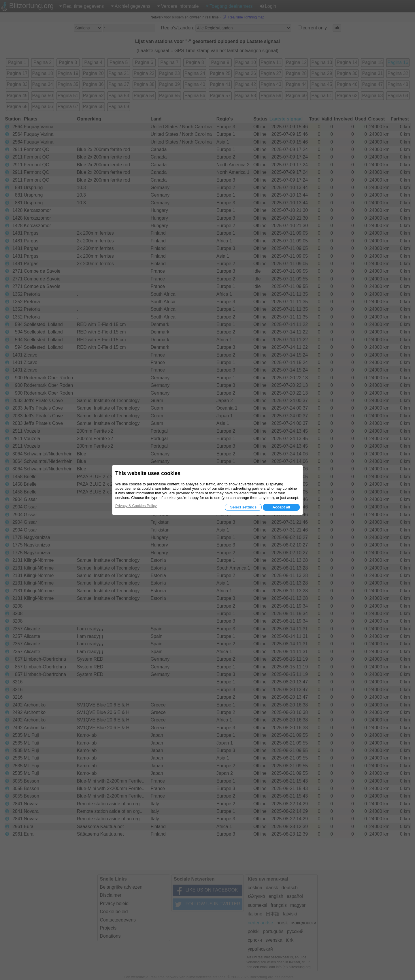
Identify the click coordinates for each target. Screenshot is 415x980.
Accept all (281, 507)
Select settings (243, 507)
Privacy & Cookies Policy (136, 506)
